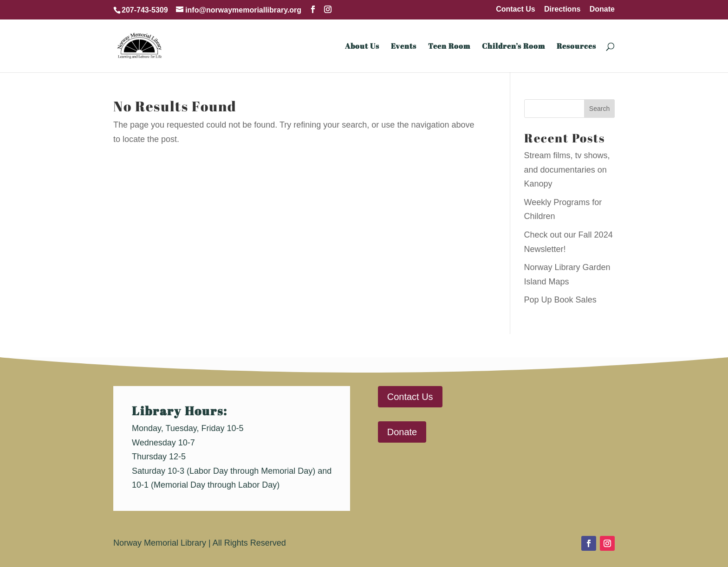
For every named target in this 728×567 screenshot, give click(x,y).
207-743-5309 (145, 10)
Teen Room (449, 47)
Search (599, 109)
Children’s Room (513, 47)
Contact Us (515, 9)
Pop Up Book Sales (560, 300)
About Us (362, 47)
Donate (602, 9)
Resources (576, 47)
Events (404, 47)
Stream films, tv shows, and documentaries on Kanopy (567, 170)
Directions (562, 9)
